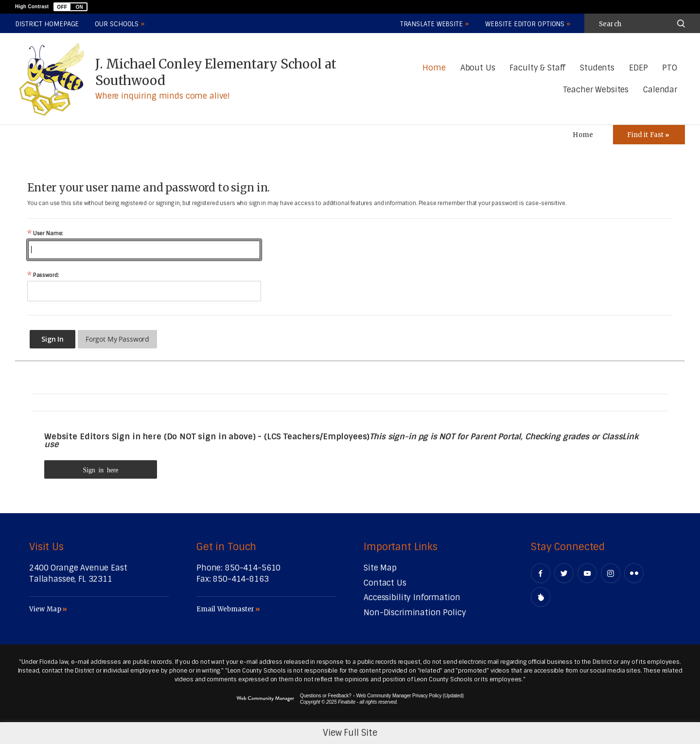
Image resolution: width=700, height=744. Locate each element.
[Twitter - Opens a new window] (564, 573)
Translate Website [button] (431, 24)
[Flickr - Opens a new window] (634, 573)
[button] (70, 7)
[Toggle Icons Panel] (649, 135)
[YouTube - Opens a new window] (587, 573)
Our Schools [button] (117, 24)
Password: (43, 275)
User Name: (45, 234)
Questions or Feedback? (326, 696)
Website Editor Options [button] (525, 24)
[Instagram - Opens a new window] (611, 573)
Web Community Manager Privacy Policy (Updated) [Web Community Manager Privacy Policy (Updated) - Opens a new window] (410, 696)
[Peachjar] (541, 597)
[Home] (434, 68)
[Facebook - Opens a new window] (541, 573)
